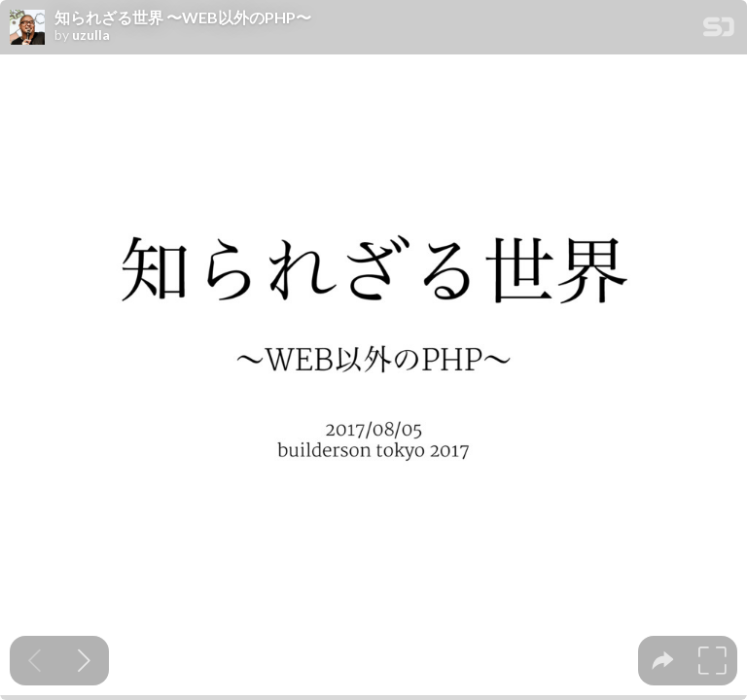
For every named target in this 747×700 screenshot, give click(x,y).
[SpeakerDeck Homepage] (719, 31)
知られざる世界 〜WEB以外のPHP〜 (183, 17)
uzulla (91, 35)
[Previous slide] (35, 661)
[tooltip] (663, 661)
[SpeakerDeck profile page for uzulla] (27, 28)
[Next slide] (84, 661)
